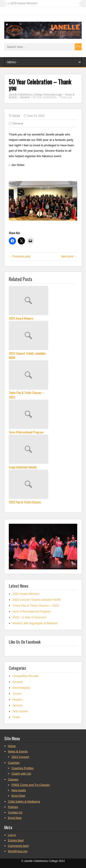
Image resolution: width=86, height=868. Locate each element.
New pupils (19, 790)
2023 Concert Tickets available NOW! (27, 355)
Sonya (16, 116)
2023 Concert (20, 757)
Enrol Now (18, 796)
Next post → (69, 256)
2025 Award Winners (21, 318)
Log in (12, 835)
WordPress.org (18, 851)
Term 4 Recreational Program (26, 432)
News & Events (18, 751)
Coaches (14, 763)
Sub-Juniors (20, 711)
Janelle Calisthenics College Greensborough (35, 95)
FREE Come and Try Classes (31, 785)
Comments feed (18, 846)
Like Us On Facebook (25, 642)
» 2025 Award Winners (23, 3)
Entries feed (16, 840)
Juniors (17, 694)
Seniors (17, 705)
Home (12, 746)
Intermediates (21, 688)
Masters (18, 699)
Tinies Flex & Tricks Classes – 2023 (26, 395)
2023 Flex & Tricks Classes (25, 502)
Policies (13, 807)
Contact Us (15, 812)
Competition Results (25, 676)
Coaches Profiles (23, 768)
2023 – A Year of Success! (29, 617)
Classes (13, 779)
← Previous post (19, 256)
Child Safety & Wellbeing (24, 802)
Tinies (16, 717)
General (25, 97)
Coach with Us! (21, 774)
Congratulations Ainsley (23, 467)
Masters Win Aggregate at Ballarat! (35, 623)
